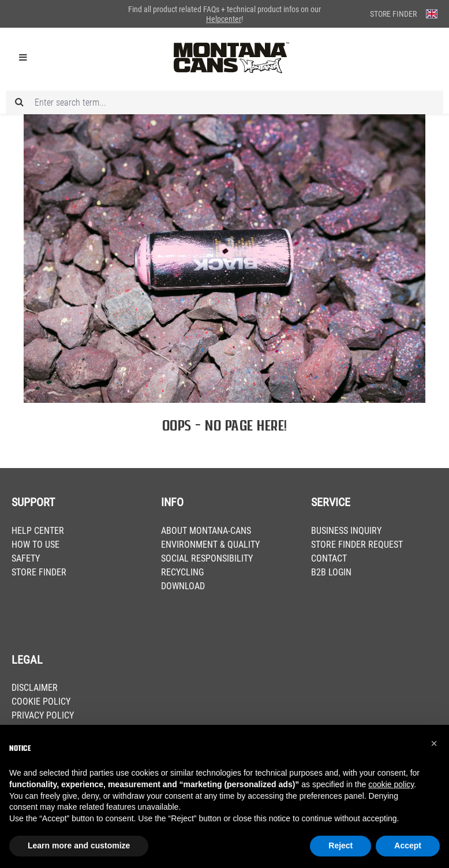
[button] (434, 743)
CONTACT (329, 558)
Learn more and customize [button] (79, 845)
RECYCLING (182, 572)
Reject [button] (341, 845)
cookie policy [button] (391, 784)
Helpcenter (224, 19)
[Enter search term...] (224, 102)
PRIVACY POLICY (43, 715)
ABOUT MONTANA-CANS (206, 531)
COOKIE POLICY (41, 701)
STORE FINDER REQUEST (357, 545)
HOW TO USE (35, 545)
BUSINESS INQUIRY (346, 531)
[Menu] (23, 58)
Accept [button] (408, 845)
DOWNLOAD (183, 586)
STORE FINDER (39, 572)
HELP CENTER (38, 531)
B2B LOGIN (331, 572)
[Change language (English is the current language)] (432, 14)
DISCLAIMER (35, 688)
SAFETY (26, 558)
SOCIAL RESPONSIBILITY (207, 558)
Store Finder (393, 14)
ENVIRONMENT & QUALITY (210, 545)
